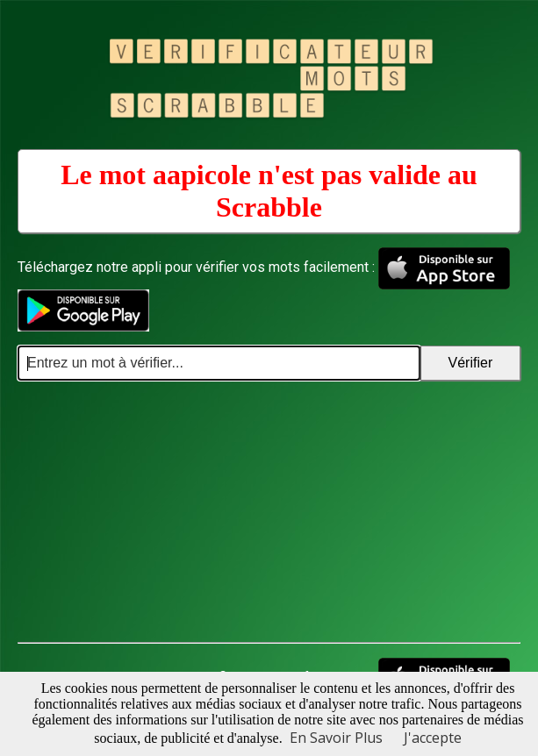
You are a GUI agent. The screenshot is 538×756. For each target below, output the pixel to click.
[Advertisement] (269, 512)
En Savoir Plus (336, 738)
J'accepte (433, 738)
